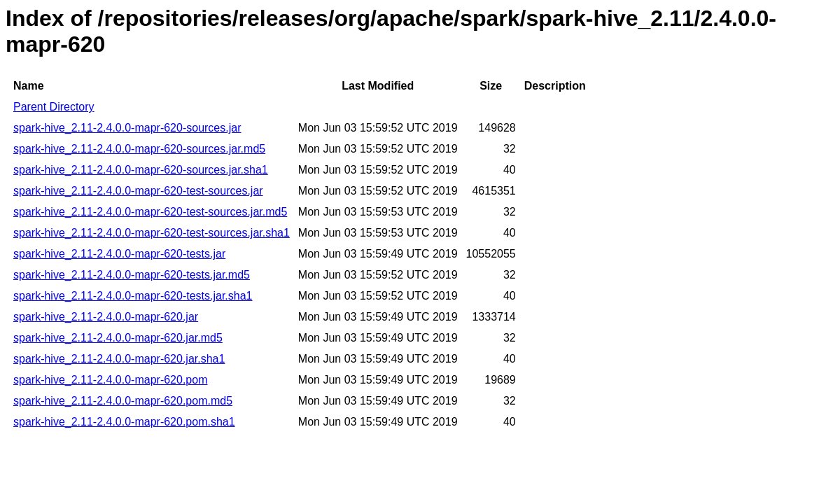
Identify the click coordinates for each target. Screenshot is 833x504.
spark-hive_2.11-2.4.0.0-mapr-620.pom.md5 (123, 401)
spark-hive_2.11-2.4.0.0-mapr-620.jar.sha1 (119, 359)
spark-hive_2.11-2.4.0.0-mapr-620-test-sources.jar (138, 191)
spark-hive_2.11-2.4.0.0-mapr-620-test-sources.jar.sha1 (152, 233)
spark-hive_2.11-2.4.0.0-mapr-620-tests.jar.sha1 (133, 296)
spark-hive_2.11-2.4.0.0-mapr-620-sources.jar (127, 128)
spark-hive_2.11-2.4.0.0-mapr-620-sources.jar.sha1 (141, 170)
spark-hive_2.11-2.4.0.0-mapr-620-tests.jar (119, 254)
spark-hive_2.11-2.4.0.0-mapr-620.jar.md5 (118, 338)
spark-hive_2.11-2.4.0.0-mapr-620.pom (110, 380)
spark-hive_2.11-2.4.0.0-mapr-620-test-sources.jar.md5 (150, 212)
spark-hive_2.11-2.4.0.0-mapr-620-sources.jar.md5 (139, 149)
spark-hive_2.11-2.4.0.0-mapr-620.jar (106, 317)
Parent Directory (54, 107)
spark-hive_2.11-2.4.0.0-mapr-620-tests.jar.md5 (132, 275)
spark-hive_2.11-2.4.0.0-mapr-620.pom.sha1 (124, 422)
